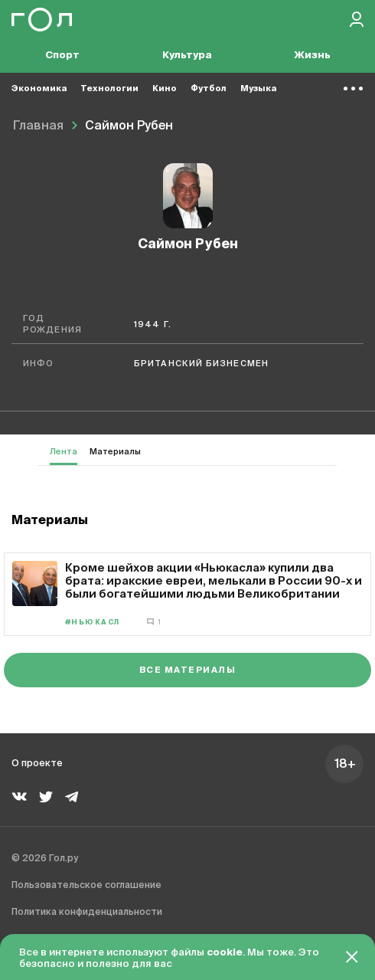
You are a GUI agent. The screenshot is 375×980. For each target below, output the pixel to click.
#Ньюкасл (93, 623)
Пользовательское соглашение (86, 886)
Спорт (62, 56)
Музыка (258, 88)
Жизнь (312, 56)
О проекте (37, 764)
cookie (225, 953)
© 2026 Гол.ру (45, 859)
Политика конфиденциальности (87, 913)
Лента (64, 452)
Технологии (109, 88)
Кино (165, 88)
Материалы (115, 452)
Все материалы (187, 670)
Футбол (209, 88)
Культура (187, 56)
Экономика (39, 88)
